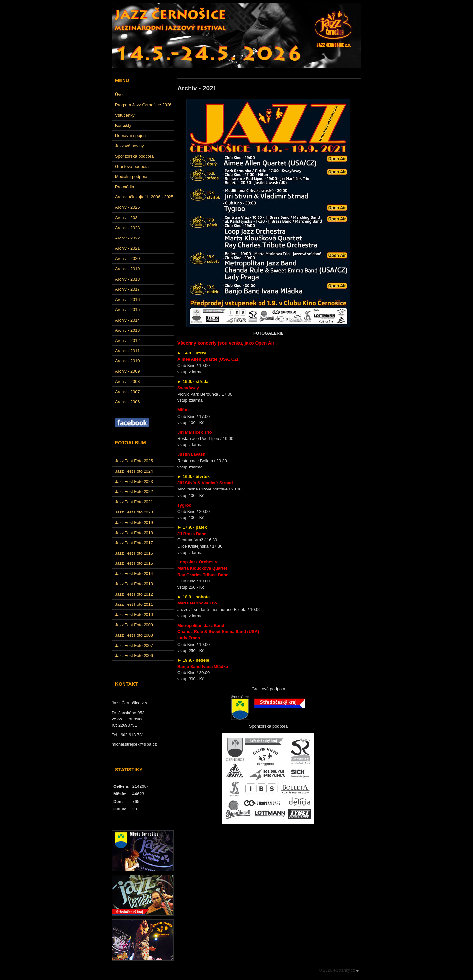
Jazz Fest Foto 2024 (134, 471)
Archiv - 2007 (127, 392)
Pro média (124, 187)
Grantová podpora (132, 166)
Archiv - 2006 (127, 402)
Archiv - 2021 (127, 248)
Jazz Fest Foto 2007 (134, 645)
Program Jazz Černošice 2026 (143, 105)
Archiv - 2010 (127, 361)
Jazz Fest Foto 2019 (134, 523)
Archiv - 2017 (127, 289)
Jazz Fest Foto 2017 (134, 543)
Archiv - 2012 (127, 341)
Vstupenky (125, 115)
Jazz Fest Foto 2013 (134, 584)
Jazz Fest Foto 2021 (134, 502)
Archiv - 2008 (127, 382)
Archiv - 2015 (127, 310)
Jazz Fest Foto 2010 (134, 615)
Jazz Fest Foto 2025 (134, 461)
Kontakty (123, 125)
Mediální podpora (131, 177)
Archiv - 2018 (127, 279)
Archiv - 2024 (127, 218)
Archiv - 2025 (127, 207)
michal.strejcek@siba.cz (134, 744)
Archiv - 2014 (127, 320)
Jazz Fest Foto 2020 (134, 512)
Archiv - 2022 (127, 238)
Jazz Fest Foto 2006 (134, 656)
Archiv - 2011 (127, 351)
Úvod (120, 94)
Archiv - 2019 (127, 269)
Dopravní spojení (131, 136)
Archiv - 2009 (127, 371)
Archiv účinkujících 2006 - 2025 (144, 197)
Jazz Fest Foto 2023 (134, 481)
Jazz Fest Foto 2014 (134, 573)
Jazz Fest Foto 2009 (134, 625)
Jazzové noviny (129, 146)
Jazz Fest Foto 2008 (134, 635)
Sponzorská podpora (134, 156)
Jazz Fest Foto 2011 (134, 604)
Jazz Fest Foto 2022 (134, 492)
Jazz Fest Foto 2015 (134, 563)
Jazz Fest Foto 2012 (134, 594)
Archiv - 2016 (127, 299)
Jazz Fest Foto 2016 (134, 553)
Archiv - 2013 (127, 330)
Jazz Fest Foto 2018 (134, 533)
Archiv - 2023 (127, 228)
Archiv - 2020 (127, 258)
